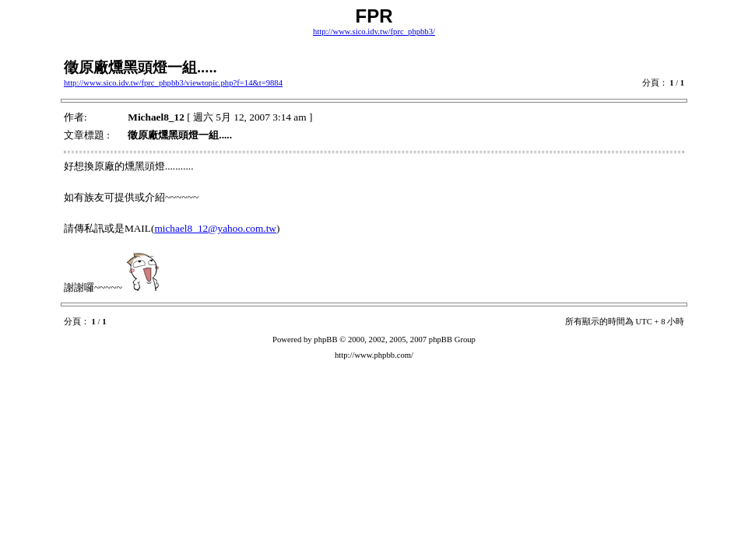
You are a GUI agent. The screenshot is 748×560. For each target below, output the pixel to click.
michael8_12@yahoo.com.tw (215, 228)
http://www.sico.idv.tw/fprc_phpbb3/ (374, 31)
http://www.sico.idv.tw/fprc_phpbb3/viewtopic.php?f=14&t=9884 (173, 83)
